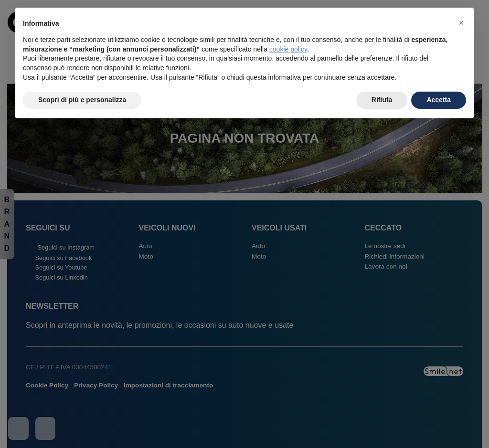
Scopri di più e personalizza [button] (82, 100)
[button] (461, 23)
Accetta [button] (439, 100)
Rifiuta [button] (382, 100)
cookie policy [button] (288, 49)
